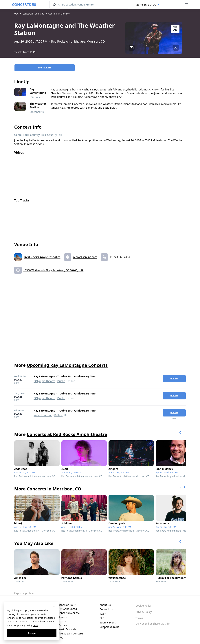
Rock (26, 132)
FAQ (102, 615)
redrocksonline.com (85, 254)
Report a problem (25, 591)
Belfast (58, 412)
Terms (139, 615)
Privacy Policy (144, 609)
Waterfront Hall (43, 412)
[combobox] (148, 5)
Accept (32, 633)
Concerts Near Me (69, 610)
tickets (174, 376)
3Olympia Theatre (44, 378)
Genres (62, 614)
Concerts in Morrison (59, 14)
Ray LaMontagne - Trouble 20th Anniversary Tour (65, 374)
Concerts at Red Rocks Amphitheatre (67, 431)
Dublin (61, 378)
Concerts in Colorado (33, 14)
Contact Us (106, 606)
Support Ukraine (109, 624)
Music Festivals (67, 627)
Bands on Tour (67, 602)
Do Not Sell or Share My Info (153, 621)
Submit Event (108, 620)
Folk (43, 132)
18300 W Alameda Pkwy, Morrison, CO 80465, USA (54, 267)
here (35, 625)
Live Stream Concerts (71, 631)
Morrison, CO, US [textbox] (146, 5)
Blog (61, 635)
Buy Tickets (44, 65)
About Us (105, 602)
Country (35, 132)
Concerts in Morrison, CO (54, 486)
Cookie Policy (143, 603)
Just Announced (67, 606)
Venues (62, 622)
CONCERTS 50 (24, 4)
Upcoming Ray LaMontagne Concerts (67, 362)
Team (103, 611)
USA (16, 14)
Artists (62, 618)
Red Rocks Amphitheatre (42, 254)
